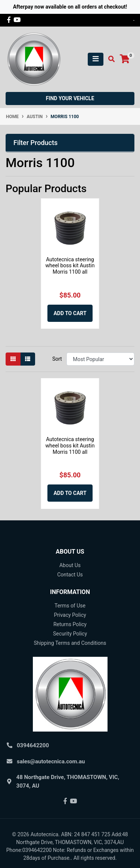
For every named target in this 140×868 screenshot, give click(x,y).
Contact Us (70, 575)
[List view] (28, 359)
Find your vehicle (70, 98)
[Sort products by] (100, 359)
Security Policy (70, 634)
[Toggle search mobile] (109, 59)
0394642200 (33, 745)
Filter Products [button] (35, 143)
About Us (70, 565)
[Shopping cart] (125, 59)
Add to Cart (70, 313)
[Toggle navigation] (96, 59)
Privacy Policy (70, 615)
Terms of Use (70, 606)
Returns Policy (70, 624)
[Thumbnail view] (13, 359)
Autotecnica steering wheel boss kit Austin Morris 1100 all (70, 266)
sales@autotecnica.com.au (51, 761)
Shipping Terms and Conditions (70, 643)
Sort (57, 359)
